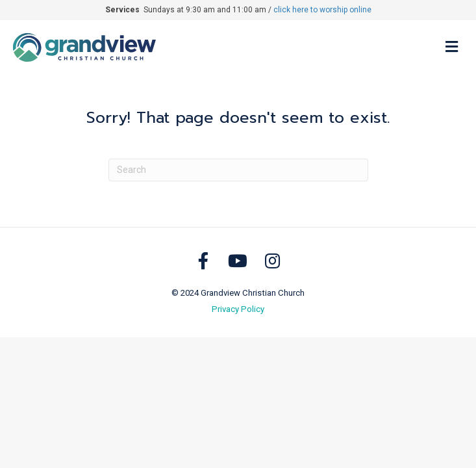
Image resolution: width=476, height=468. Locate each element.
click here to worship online (322, 10)
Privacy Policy (238, 309)
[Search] (238, 170)
